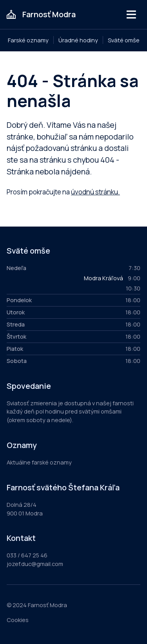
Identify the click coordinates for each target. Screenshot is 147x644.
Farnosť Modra (49, 14)
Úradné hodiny (78, 40)
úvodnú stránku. (95, 192)
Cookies (18, 620)
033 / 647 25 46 (27, 555)
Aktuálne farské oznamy (39, 462)
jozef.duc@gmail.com (35, 564)
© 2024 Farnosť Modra (37, 605)
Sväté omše (124, 40)
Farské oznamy (28, 40)
